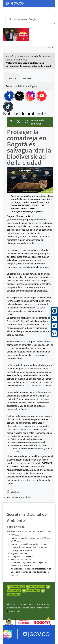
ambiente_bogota (36, 587)
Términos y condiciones (17, 604)
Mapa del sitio (15, 611)
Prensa (47, 56)
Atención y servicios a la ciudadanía (23, 56)
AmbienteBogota (16, 587)
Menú (51, 47)
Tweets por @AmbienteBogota (21, 86)
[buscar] (30, 19)
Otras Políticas (43, 608)
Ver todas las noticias (19, 497)
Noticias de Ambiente (16, 60)
